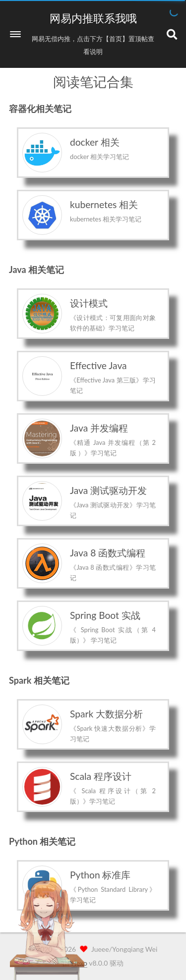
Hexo (79, 963)
